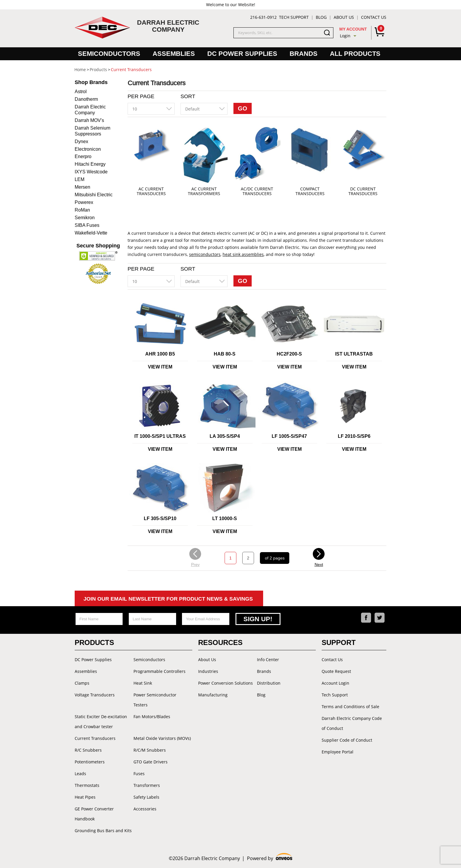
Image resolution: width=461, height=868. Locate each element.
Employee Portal (338, 752)
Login (345, 36)
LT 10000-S (225, 518)
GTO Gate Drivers (151, 762)
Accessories (145, 809)
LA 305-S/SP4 (225, 436)
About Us (344, 17)
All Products (355, 54)
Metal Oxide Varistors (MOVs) (162, 738)
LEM (80, 179)
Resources (220, 642)
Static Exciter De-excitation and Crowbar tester (101, 722)
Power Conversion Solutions (226, 683)
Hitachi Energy (90, 164)
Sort (188, 96)
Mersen (82, 187)
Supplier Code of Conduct (347, 740)
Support (339, 642)
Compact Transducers (310, 191)
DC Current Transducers (363, 191)
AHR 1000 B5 (160, 354)
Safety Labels (146, 797)
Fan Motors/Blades (152, 717)
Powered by (270, 858)
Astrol (81, 92)
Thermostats (87, 785)
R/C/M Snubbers (150, 750)
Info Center (268, 660)
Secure (98, 246)
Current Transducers (95, 738)
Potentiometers (90, 762)
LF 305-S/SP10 (160, 518)
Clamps (82, 683)
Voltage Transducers (95, 695)
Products (94, 642)
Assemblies (174, 54)
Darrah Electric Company (90, 110)
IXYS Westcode (91, 172)
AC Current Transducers (151, 191)
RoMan (82, 210)
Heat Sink (143, 683)
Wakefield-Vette (91, 233)
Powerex (84, 202)
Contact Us (374, 17)
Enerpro (83, 156)
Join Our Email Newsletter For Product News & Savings (168, 599)
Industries (208, 671)
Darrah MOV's (89, 120)
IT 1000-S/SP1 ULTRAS (160, 436)
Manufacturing (213, 695)
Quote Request (336, 671)
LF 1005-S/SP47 (289, 436)
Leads (80, 774)
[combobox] (151, 109)
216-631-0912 (263, 17)
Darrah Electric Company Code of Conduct (352, 723)
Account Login (335, 683)
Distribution (269, 683)
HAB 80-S (225, 354)
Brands (304, 54)
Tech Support (294, 17)
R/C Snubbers (88, 750)
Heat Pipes (85, 797)
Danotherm (86, 99)
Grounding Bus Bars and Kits (103, 831)
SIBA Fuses (87, 225)
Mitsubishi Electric (94, 195)
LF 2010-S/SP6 (354, 436)
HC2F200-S (289, 354)
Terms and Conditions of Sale (350, 707)
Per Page (141, 96)
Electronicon (88, 149)
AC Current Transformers (204, 191)
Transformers (147, 785)
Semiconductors (109, 54)
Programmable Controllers (159, 671)
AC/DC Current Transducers (257, 191)
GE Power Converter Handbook (94, 814)
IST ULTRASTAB (354, 354)
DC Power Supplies (242, 54)
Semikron (85, 218)
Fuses (139, 774)
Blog (321, 17)
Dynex (81, 141)
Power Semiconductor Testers (155, 700)
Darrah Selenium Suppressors (92, 131)
